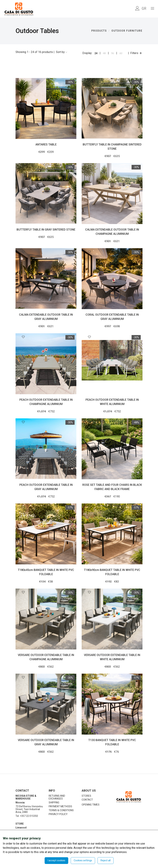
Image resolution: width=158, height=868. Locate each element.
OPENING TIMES (91, 805)
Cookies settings (83, 860)
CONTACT (87, 800)
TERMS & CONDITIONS (61, 810)
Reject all (106, 860)
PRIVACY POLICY (58, 814)
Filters (136, 53)
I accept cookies (56, 860)
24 (96, 53)
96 (113, 53)
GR (144, 8)
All (121, 53)
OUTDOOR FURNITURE (127, 31)
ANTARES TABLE (46, 144)
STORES (86, 796)
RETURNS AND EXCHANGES (57, 797)
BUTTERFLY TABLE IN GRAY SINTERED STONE (46, 230)
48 (104, 53)
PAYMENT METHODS (60, 806)
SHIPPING (54, 803)
